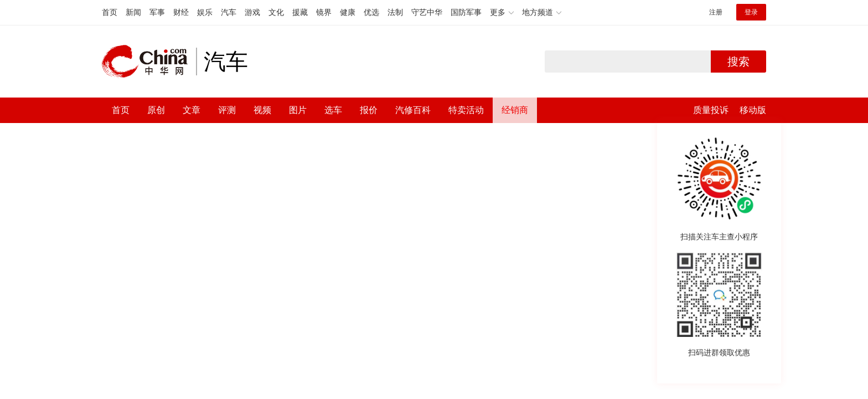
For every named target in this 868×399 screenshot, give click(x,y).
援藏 (300, 12)
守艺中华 (427, 12)
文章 (192, 110)
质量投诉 (711, 110)
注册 (716, 12)
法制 (395, 12)
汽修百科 (413, 110)
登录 (751, 12)
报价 (369, 110)
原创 (156, 110)
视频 (262, 110)
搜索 (738, 62)
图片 (298, 110)
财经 (181, 12)
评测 (227, 110)
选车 (333, 110)
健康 (348, 12)
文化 (276, 12)
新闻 (133, 12)
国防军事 (466, 12)
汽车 (229, 12)
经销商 (515, 110)
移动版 (753, 110)
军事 (157, 12)
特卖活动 (466, 110)
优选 (371, 12)
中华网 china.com (149, 62)
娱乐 (205, 12)
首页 (110, 12)
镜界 (324, 12)
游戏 (252, 12)
